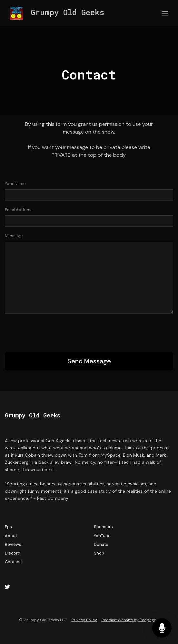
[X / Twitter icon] (7, 587)
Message (14, 236)
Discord (13, 553)
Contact (13, 562)
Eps (8, 527)
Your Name (15, 184)
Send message (89, 361)
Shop (99, 553)
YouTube (102, 536)
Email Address (19, 210)
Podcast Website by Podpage (129, 620)
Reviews (13, 544)
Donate (101, 544)
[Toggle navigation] (165, 13)
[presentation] (54, 331)
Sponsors (103, 527)
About (11, 536)
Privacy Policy (84, 620)
